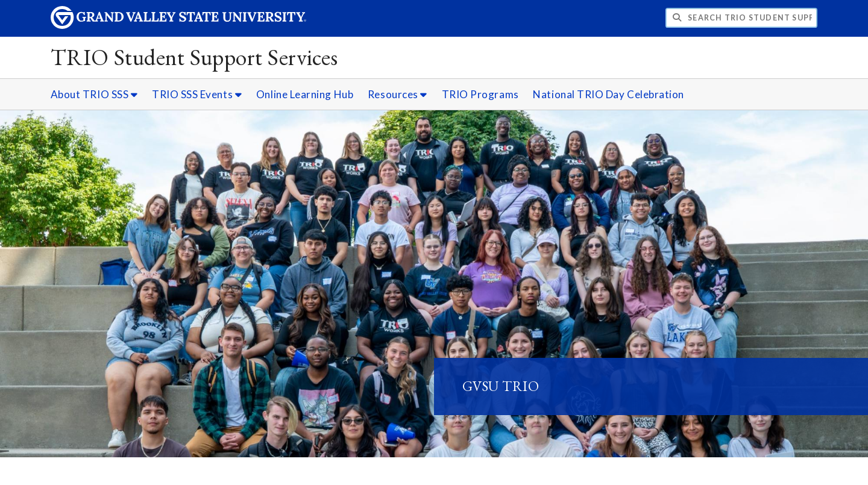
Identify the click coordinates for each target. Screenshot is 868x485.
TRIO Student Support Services (194, 57)
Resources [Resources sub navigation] (398, 94)
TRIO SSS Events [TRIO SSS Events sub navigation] (197, 94)
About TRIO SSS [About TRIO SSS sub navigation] (94, 94)
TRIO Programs (480, 94)
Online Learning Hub (305, 94)
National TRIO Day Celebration (609, 94)
